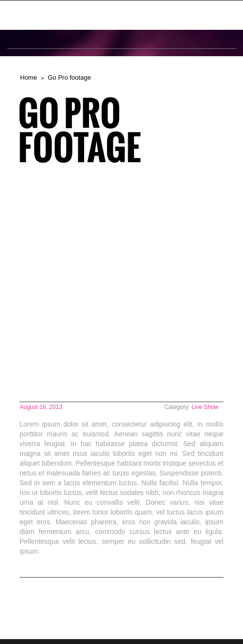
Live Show (205, 407)
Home (29, 77)
